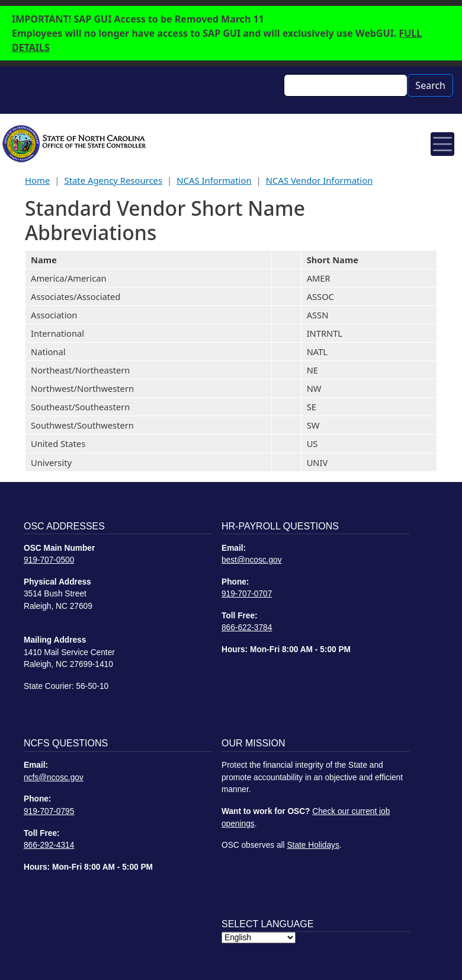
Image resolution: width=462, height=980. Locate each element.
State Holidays (313, 845)
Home (37, 180)
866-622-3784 (247, 628)
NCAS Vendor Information (320, 180)
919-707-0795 (49, 811)
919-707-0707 (247, 594)
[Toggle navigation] (442, 144)
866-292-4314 (49, 845)
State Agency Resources (113, 180)
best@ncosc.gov (252, 560)
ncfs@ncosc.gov (54, 778)
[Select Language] (259, 938)
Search (430, 85)
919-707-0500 (49, 560)
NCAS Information (214, 180)
